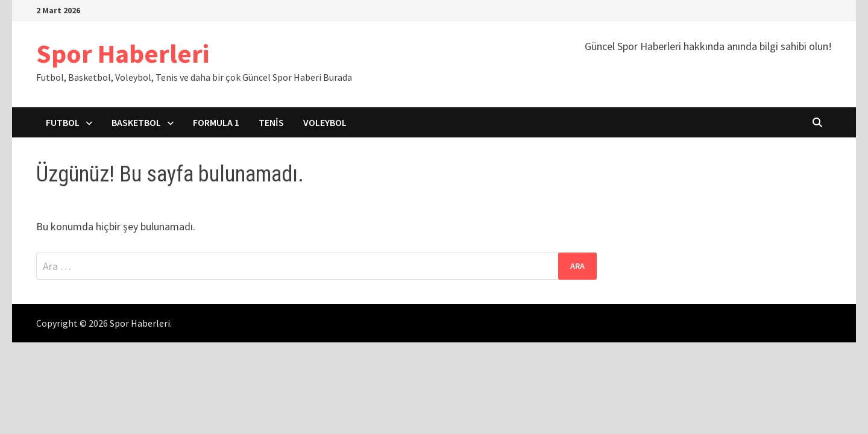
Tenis (271, 122)
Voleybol (325, 122)
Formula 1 (216, 122)
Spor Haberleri (123, 53)
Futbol (63, 122)
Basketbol (136, 122)
